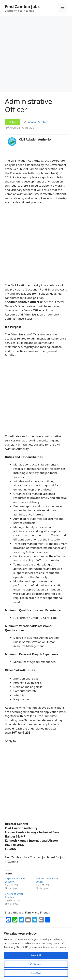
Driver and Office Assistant (14, 895)
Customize (36, 964)
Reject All (36, 973)
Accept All (36, 955)
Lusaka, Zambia (37, 122)
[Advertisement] (36, 55)
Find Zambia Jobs (22, 6)
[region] (36, 954)
